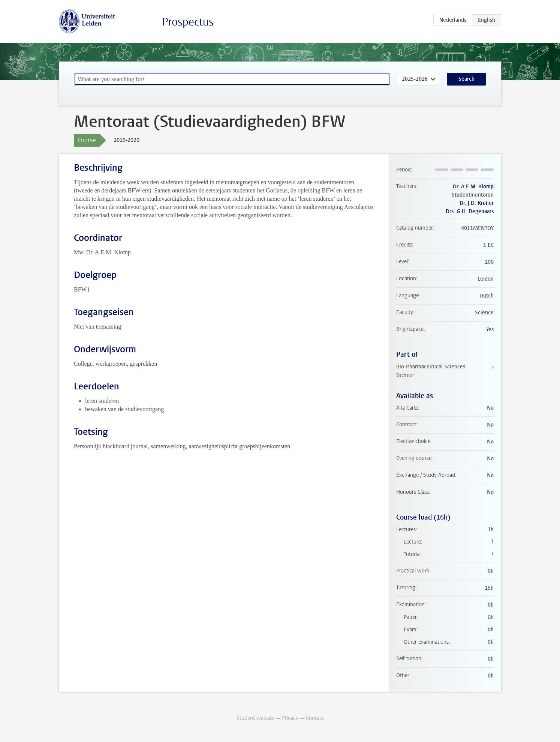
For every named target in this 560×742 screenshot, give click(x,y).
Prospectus (188, 22)
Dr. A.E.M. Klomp (473, 187)
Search (466, 79)
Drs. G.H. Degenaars (470, 211)
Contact (315, 718)
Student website (255, 718)
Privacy (290, 718)
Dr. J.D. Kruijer (477, 203)
